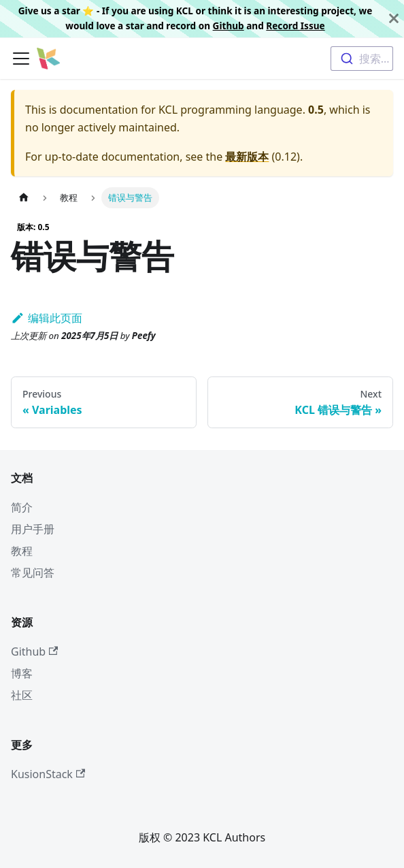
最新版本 (247, 157)
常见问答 (33, 573)
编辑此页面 (47, 318)
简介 (22, 507)
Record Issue (295, 26)
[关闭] (394, 19)
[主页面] (24, 198)
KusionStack (48, 774)
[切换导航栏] (21, 59)
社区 (22, 695)
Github (229, 26)
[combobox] (362, 59)
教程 (22, 551)
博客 (22, 673)
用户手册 (33, 529)
